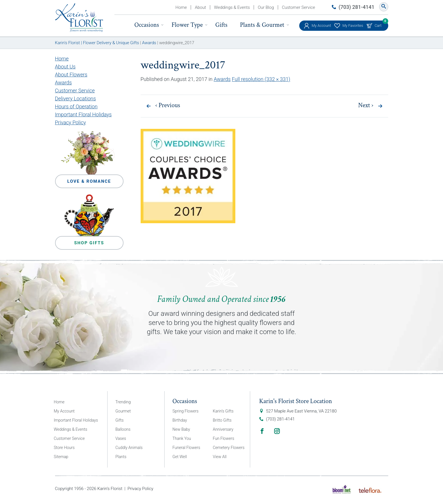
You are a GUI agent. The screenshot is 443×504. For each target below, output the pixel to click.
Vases (121, 438)
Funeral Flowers (186, 448)
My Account (321, 26)
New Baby (181, 429)
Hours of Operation (76, 106)
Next (366, 105)
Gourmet (123, 411)
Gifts (221, 25)
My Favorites (353, 26)
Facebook (262, 431)
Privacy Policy (71, 122)
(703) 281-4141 (356, 7)
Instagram (277, 431)
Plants (121, 457)
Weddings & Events (232, 7)
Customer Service (298, 7)
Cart (378, 24)
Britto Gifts (222, 420)
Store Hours (64, 448)
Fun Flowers (223, 438)
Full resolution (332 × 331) (261, 79)
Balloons (123, 429)
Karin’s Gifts (223, 411)
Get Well (180, 457)
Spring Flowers (186, 411)
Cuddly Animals (129, 448)
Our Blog (266, 7)
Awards (222, 79)
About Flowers (71, 75)
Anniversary (223, 429)
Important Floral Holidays (83, 114)
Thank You (182, 438)
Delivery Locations (76, 98)
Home (181, 7)
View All (220, 457)
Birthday (180, 420)
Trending (123, 402)
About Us (65, 67)
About (200, 7)
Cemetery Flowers (229, 448)
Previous (168, 105)
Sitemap (61, 457)
